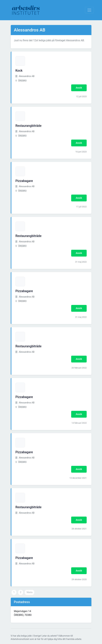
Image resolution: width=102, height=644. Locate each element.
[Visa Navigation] (89, 10)
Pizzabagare (24, 181)
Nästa (29, 592)
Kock (19, 71)
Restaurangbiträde (29, 126)
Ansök (79, 88)
